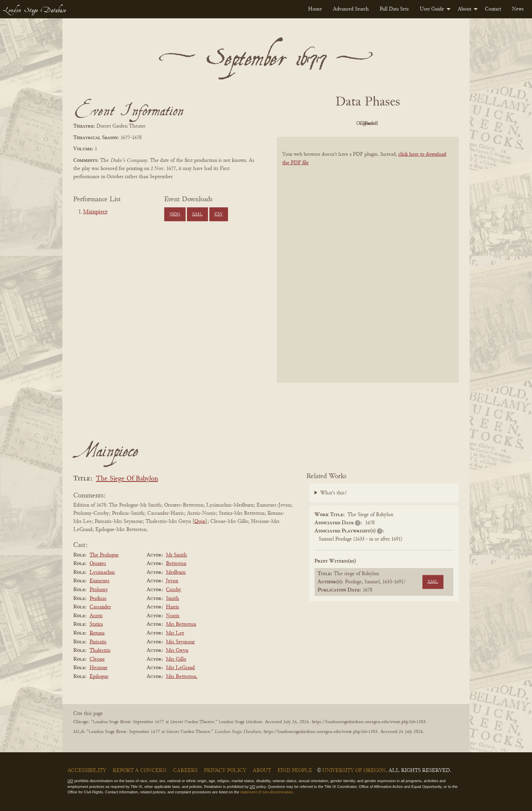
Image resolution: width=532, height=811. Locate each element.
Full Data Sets (394, 9)
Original (348, 124)
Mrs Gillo (176, 659)
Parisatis (98, 642)
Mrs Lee (175, 633)
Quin (200, 522)
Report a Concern (140, 771)
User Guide (432, 9)
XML (197, 214)
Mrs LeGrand (180, 668)
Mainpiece (95, 212)
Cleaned (385, 124)
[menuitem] (315, 9)
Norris (173, 616)
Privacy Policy (225, 771)
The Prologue (104, 555)
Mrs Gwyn (177, 650)
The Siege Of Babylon (127, 479)
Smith (173, 599)
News (518, 9)
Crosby (174, 590)
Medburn (176, 572)
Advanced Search (351, 9)
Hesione (99, 668)
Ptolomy (99, 590)
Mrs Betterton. (182, 677)
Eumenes (100, 581)
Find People (295, 771)
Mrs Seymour (180, 642)
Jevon (172, 581)
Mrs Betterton (181, 624)
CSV (219, 214)
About (464, 9)
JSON (175, 214)
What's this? (334, 493)
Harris (173, 607)
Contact (493, 9)
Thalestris (100, 650)
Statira (96, 624)
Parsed (422, 124)
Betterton (176, 564)
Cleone (97, 659)
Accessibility (87, 771)
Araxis (96, 616)
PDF (310, 124)
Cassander (100, 607)
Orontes (98, 564)
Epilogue (99, 677)
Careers (185, 771)
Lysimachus (102, 572)
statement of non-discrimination (267, 792)
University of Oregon (354, 771)
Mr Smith (176, 555)
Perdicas (98, 599)
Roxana (97, 633)
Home (315, 9)
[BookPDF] (368, 269)
